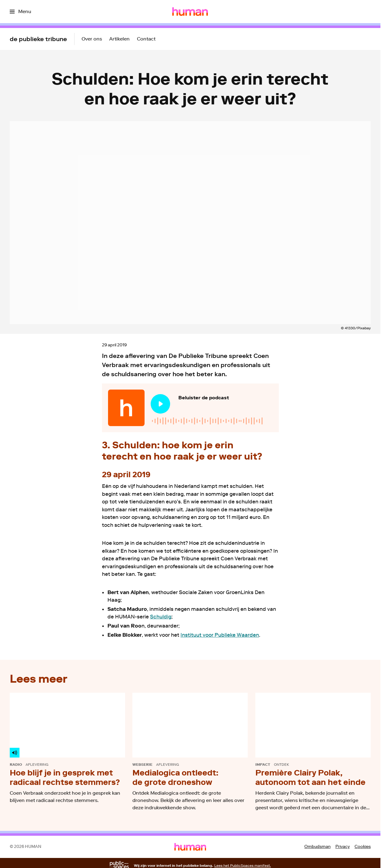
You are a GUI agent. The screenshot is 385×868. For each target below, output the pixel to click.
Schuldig (161, 617)
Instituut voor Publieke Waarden (220, 635)
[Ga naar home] (190, 12)
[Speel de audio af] (160, 404)
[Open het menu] (20, 12)
